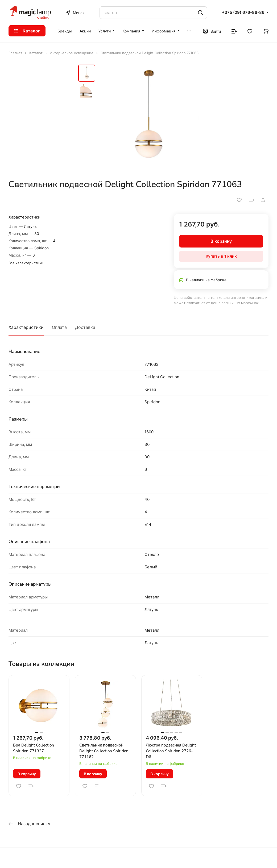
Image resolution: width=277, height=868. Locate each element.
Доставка (85, 327)
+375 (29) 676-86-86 (243, 12)
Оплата (59, 327)
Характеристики (26, 327)
